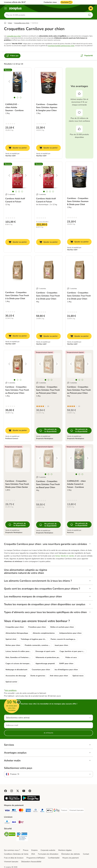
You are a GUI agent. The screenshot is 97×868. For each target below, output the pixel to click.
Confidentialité (54, 858)
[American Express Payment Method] (28, 811)
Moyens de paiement (71, 858)
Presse (26, 850)
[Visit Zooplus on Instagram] (12, 791)
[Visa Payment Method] (7, 811)
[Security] (10, 835)
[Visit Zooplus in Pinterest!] (30, 791)
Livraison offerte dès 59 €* (15, 2)
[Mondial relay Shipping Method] (21, 823)
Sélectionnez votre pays (18, 768)
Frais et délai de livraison (14, 858)
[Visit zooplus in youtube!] (24, 791)
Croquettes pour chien (22, 23)
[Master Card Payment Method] (21, 811)
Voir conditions (11, 691)
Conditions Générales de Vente (16, 854)
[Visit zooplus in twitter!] (18, 791)
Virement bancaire (11, 862)
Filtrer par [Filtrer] (12, 56)
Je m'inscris (48, 733)
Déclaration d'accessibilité (31, 862)
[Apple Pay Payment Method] (50, 811)
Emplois (34, 850)
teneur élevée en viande (65, 556)
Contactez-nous (50, 2)
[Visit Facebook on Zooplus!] (6, 791)
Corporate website (48, 850)
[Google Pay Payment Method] (57, 811)
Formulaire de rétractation (48, 854)
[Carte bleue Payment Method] (14, 811)
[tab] (15, 98)
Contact (86, 854)
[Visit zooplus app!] (12, 800)
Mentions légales (65, 850)
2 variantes (10, 195)
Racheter (66, 2)
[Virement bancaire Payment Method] (76, 811)
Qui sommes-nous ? (12, 850)
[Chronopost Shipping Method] (7, 823)
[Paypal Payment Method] (42, 811)
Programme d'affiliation (36, 858)
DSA (33, 854)
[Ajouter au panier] (18, 148)
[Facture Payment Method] (64, 811)
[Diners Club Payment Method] (35, 811)
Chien (10, 23)
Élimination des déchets (71, 854)
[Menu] (6, 8)
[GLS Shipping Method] (14, 823)
